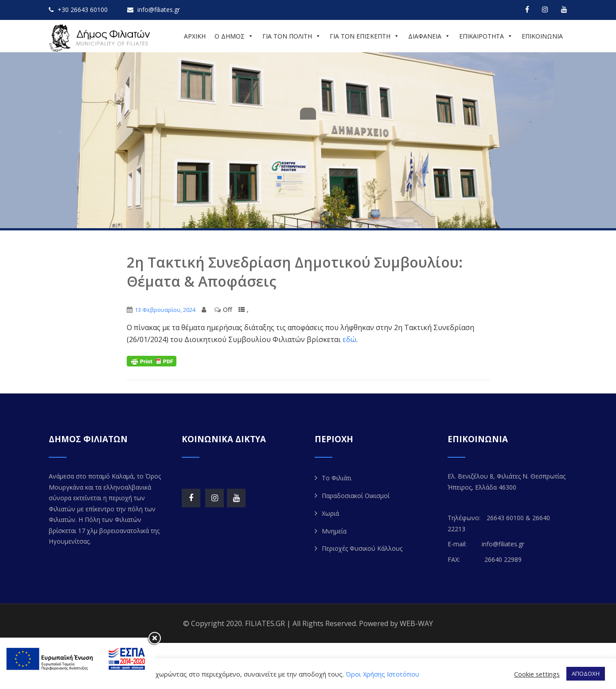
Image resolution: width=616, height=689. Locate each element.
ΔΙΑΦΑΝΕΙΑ (429, 36)
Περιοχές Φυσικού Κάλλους (362, 548)
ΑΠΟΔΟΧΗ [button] (586, 673)
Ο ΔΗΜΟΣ (234, 36)
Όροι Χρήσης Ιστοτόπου (382, 674)
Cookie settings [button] (537, 674)
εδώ (349, 339)
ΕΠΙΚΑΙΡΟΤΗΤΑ (486, 36)
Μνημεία (334, 531)
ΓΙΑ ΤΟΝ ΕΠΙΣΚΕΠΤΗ (365, 36)
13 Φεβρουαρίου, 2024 (165, 310)
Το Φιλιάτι (337, 478)
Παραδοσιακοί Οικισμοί (356, 496)
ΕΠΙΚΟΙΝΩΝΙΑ (542, 36)
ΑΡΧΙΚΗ (195, 36)
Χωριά (330, 513)
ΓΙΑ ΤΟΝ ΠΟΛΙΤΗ (292, 36)
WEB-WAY (416, 623)
